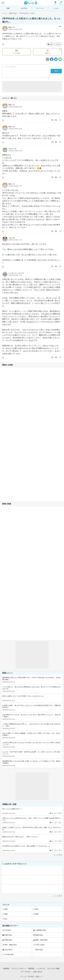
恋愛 (51, 44)
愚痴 (6, 914)
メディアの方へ (26, 972)
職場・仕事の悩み (41, 940)
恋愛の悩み (13, 13)
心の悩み (8, 930)
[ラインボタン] (60, 59)
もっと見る (58, 855)
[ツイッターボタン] (56, 59)
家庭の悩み (39, 935)
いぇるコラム (41, 969)
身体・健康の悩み (11, 945)
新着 (8, 8)
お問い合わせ (38, 972)
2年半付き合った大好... (28, 13)
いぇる (4, 13)
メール (56, 8)
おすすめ (24, 8)
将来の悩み (39, 950)
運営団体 (31, 969)
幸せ (6, 919)
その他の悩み (9, 954)
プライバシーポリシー (19, 969)
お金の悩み (8, 950)
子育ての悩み (40, 945)
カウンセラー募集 (53, 969)
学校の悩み (8, 940)
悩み (59, 44)
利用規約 (6, 969)
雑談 (37, 914)
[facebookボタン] (52, 59)
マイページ (40, 8)
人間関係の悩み (41, 930)
